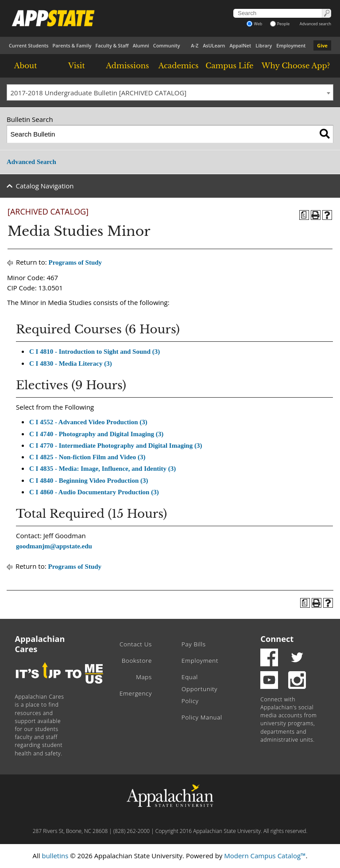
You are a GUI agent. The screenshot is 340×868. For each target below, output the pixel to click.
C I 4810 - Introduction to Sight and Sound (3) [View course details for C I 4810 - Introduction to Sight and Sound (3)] (95, 352)
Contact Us (136, 644)
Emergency (136, 693)
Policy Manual (202, 717)
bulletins (55, 856)
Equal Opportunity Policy (199, 689)
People (280, 24)
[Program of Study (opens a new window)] (304, 215)
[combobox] (170, 93)
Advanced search (315, 24)
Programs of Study (75, 262)
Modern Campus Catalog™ (265, 856)
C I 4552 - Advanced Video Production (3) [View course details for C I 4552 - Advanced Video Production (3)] (88, 422)
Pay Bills (194, 644)
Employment (291, 45)
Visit (77, 66)
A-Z (195, 45)
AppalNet (240, 45)
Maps (144, 677)
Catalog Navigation (45, 186)
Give (322, 45)
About (26, 66)
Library (264, 45)
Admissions (127, 66)
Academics (179, 66)
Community (167, 45)
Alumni (141, 45)
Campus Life (229, 66)
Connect (277, 639)
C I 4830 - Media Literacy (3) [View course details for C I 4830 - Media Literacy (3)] (71, 364)
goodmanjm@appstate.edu (54, 546)
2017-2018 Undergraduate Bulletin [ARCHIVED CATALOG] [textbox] (99, 93)
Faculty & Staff (112, 45)
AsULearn (214, 45)
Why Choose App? (296, 66)
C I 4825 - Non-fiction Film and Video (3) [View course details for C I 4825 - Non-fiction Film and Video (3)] (87, 457)
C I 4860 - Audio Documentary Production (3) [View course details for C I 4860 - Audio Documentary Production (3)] (94, 492)
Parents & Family (72, 45)
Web (254, 24)
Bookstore (137, 661)
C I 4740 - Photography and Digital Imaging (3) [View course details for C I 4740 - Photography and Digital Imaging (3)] (96, 434)
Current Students (29, 45)
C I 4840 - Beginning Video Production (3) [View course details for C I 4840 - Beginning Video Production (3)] (89, 481)
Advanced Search (31, 162)
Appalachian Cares (40, 644)
